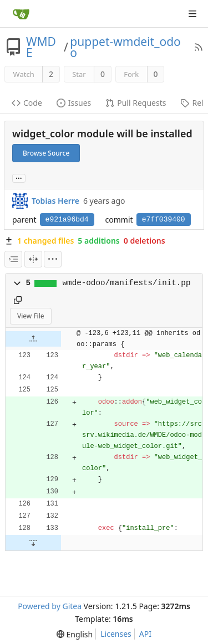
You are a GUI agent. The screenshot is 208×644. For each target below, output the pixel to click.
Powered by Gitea (50, 606)
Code (27, 103)
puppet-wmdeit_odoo (125, 47)
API (145, 634)
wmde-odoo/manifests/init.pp (127, 283)
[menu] (53, 259)
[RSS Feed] (199, 47)
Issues (74, 103)
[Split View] (33, 259)
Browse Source (46, 153)
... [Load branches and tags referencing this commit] (19, 177)
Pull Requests (136, 103)
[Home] (21, 14)
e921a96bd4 (67, 220)
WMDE (41, 47)
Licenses (116, 634)
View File (31, 316)
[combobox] (13, 259)
